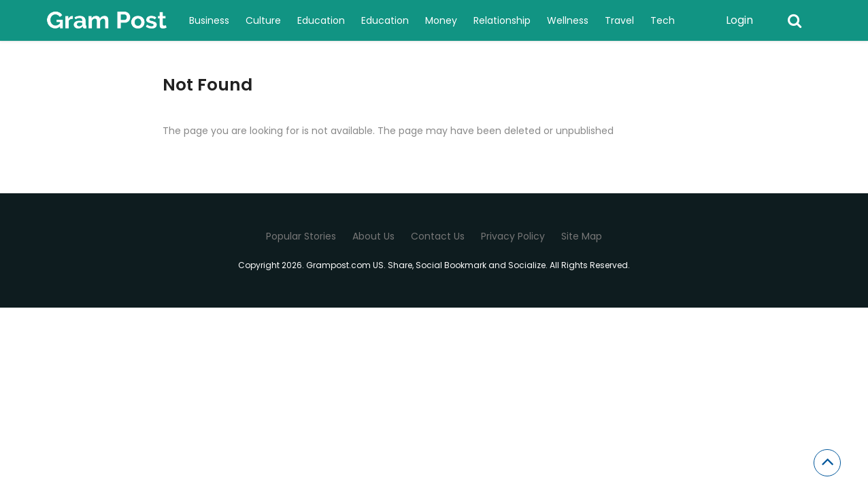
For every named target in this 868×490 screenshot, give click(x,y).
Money (441, 20)
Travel (619, 20)
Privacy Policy (513, 236)
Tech (663, 20)
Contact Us (438, 236)
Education (321, 20)
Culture (263, 20)
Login (739, 20)
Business (209, 20)
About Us (373, 236)
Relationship (502, 20)
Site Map (582, 236)
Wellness (568, 20)
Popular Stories (301, 236)
